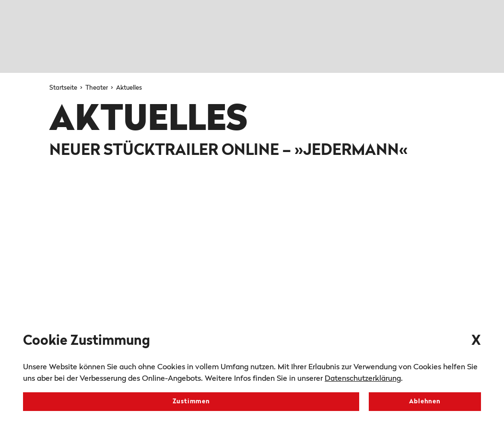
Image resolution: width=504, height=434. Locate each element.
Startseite (64, 88)
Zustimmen (191, 402)
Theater (97, 88)
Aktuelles (129, 88)
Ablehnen (425, 402)
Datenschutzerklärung (363, 379)
